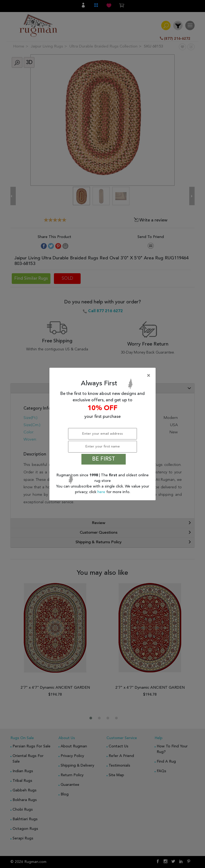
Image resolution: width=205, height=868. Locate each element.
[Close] (104, 376)
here (102, 492)
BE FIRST (104, 459)
